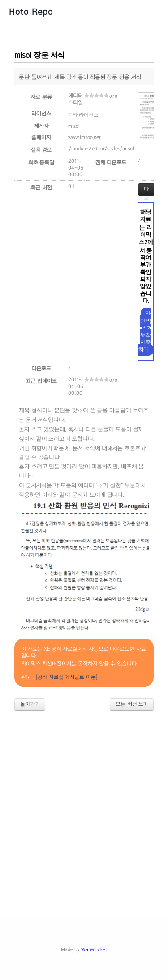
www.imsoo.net (84, 137)
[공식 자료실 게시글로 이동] (67, 677)
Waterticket (94, 949)
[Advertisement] (84, 807)
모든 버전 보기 (132, 704)
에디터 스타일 (75, 99)
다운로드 (146, 191)
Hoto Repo (31, 12)
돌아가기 (30, 704)
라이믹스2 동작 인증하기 (145, 332)
